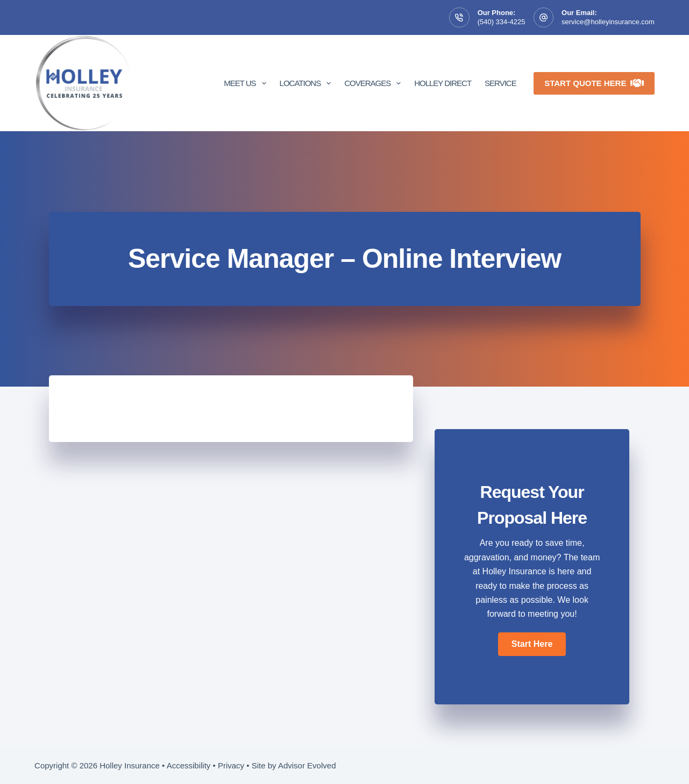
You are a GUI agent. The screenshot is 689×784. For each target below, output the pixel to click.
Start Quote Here (594, 83)
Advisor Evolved (307, 765)
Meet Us (247, 83)
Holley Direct (443, 83)
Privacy (231, 765)
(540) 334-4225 (502, 22)
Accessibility (189, 765)
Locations (308, 83)
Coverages (375, 83)
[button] (532, 644)
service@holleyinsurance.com (608, 22)
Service (500, 83)
